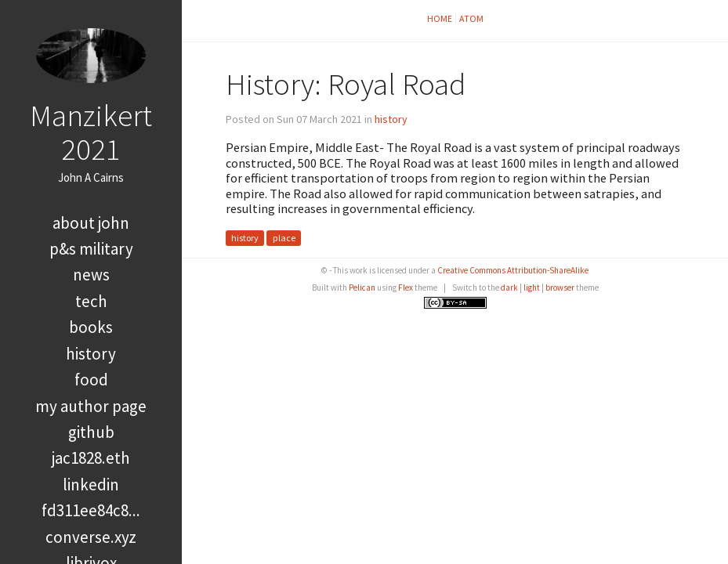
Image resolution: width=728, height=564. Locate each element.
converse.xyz (91, 537)
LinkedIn (91, 484)
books (91, 327)
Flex (406, 287)
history (91, 354)
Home (440, 18)
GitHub (91, 432)
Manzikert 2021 (91, 132)
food (91, 380)
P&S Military (91, 249)
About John (91, 223)
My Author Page (91, 406)
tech (91, 301)
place (284, 238)
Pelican (362, 287)
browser (560, 287)
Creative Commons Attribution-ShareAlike (513, 270)
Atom (471, 18)
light (532, 287)
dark (509, 287)
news (91, 275)
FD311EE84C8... (91, 510)
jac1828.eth (91, 458)
